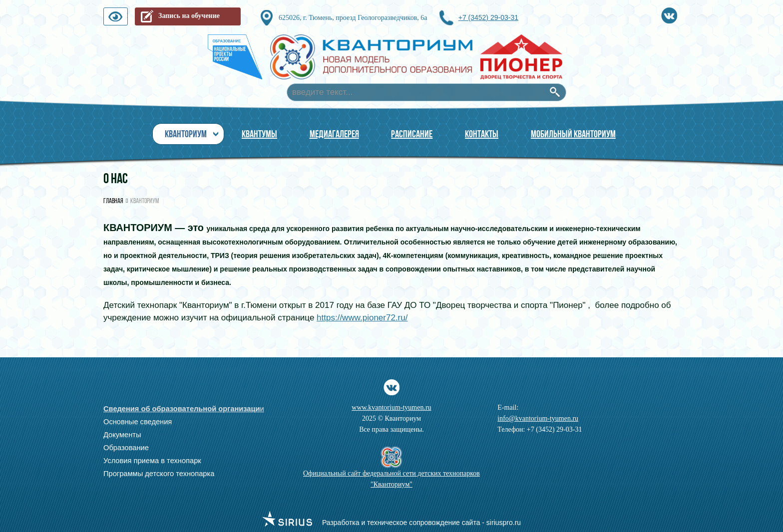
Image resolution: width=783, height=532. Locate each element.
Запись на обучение (189, 16)
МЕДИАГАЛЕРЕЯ (334, 134)
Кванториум (186, 134)
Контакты (482, 134)
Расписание (412, 134)
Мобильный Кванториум (573, 134)
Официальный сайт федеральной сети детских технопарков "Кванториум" (391, 479)
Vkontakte (669, 14)
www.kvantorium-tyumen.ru (391, 407)
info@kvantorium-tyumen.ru (538, 418)
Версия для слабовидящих (127, 19)
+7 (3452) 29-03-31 (488, 17)
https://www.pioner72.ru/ (362, 318)
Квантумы (259, 134)
